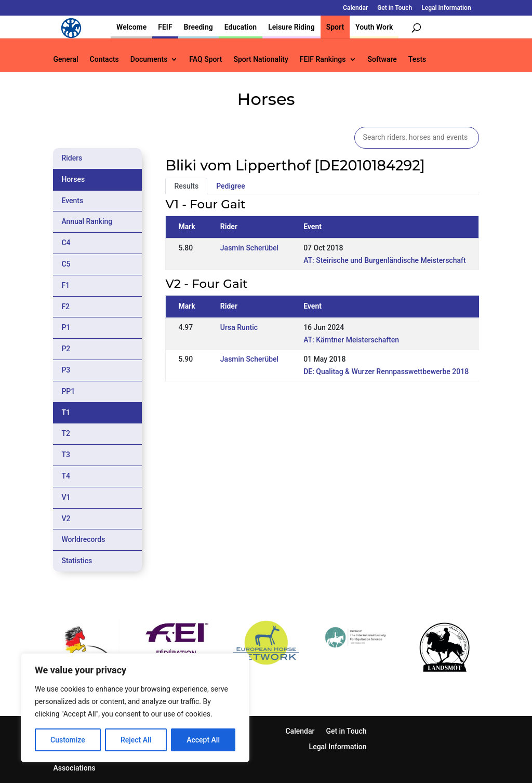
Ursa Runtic (239, 327)
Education (241, 27)
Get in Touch (395, 8)
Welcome (131, 27)
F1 (65, 285)
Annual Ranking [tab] (87, 221)
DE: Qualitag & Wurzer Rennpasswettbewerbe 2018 (386, 371)
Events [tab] (72, 201)
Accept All (203, 740)
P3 (66, 370)
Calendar (355, 8)
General (65, 59)
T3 (66, 455)
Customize (68, 740)
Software (382, 59)
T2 (66, 433)
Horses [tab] (73, 179)
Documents (149, 59)
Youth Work (374, 27)
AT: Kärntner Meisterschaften (351, 340)
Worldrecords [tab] (83, 539)
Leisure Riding (291, 27)
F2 (65, 307)
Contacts (104, 59)
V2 (66, 519)
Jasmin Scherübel (249, 248)
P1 (66, 327)
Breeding (198, 27)
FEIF (165, 27)
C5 (66, 264)
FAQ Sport (205, 59)
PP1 (68, 391)
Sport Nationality (261, 59)
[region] (135, 708)
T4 (66, 476)
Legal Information (446, 8)
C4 (66, 243)
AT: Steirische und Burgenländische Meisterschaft (384, 260)
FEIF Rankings (323, 59)
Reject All (136, 740)
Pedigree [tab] (231, 186)
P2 (66, 349)
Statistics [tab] (77, 561)
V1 (66, 497)
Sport (335, 27)
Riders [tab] (72, 158)
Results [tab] (186, 186)
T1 (66, 413)
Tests (417, 59)
